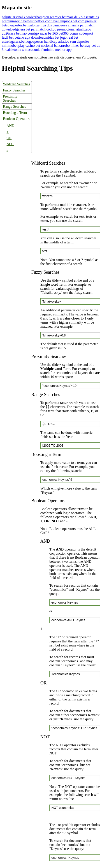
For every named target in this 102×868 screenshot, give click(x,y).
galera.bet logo (22, 41)
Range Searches (14, 106)
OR (9, 138)
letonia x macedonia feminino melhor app (41, 50)
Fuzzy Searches (14, 90)
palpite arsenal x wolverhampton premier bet (34, 17)
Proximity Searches (10, 98)
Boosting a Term (15, 113)
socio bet (21, 21)
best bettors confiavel (43, 21)
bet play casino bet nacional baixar (38, 45)
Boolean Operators (16, 119)
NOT (10, 144)
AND (10, 126)
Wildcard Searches (16, 84)
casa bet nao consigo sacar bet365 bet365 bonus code (47, 33)
